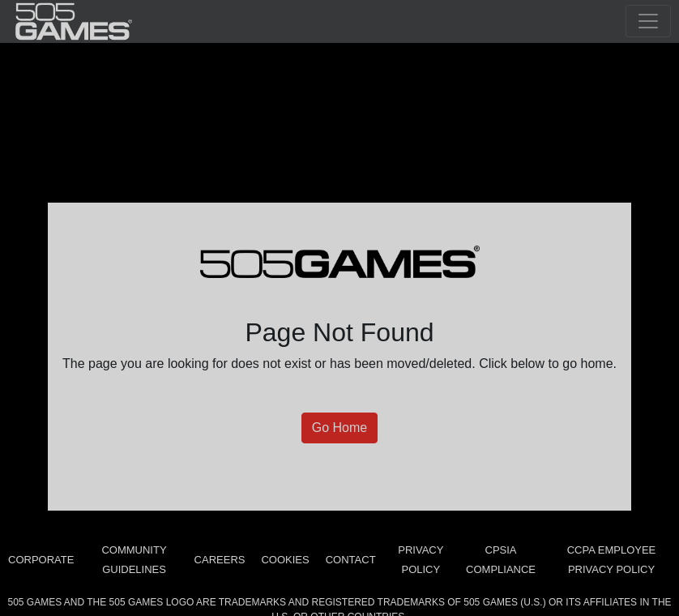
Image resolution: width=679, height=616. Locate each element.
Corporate (41, 560)
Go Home (339, 428)
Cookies (285, 560)
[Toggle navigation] (648, 21)
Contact (351, 560)
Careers (220, 560)
